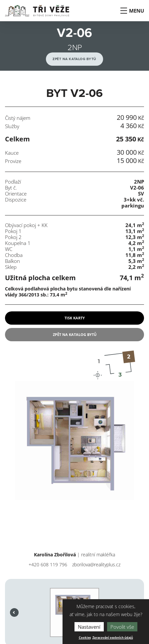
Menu (132, 11)
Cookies (85, 638)
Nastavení (89, 627)
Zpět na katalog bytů (74, 59)
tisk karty (75, 318)
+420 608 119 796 (48, 564)
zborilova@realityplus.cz (96, 564)
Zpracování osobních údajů (113, 638)
